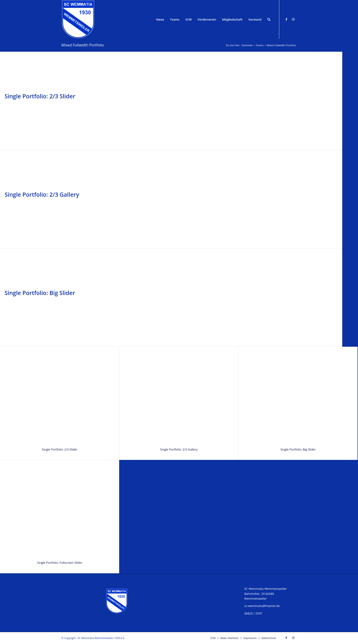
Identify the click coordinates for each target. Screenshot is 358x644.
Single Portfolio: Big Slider (40, 293)
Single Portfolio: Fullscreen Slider (60, 563)
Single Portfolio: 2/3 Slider (40, 96)
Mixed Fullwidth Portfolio (83, 45)
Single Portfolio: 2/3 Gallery (42, 194)
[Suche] (269, 19)
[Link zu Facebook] (286, 19)
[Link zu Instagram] (293, 19)
